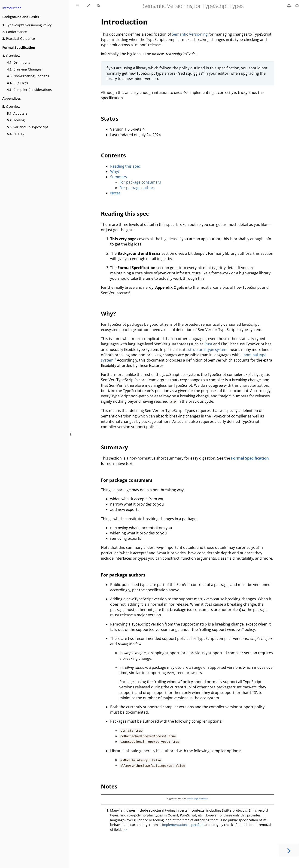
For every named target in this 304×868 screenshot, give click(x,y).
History (16, 134)
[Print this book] (290, 6)
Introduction (12, 8)
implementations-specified (183, 825)
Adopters (17, 113)
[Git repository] (297, 6)
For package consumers (140, 182)
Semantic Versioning (190, 34)
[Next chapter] (289, 850)
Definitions (18, 62)
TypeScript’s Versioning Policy (27, 25)
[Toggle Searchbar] (98, 6)
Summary (119, 177)
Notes (115, 193)
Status (110, 118)
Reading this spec (125, 166)
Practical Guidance (19, 38)
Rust (208, 344)
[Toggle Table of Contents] (78, 6)
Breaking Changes (24, 69)
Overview (11, 56)
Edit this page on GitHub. (197, 798)
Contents (113, 155)
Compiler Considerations (29, 90)
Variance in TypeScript (27, 127)
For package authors (137, 188)
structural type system (208, 350)
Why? (115, 172)
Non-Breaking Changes (28, 76)
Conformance (15, 32)
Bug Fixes (17, 83)
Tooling (16, 120)
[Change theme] (88, 6)
